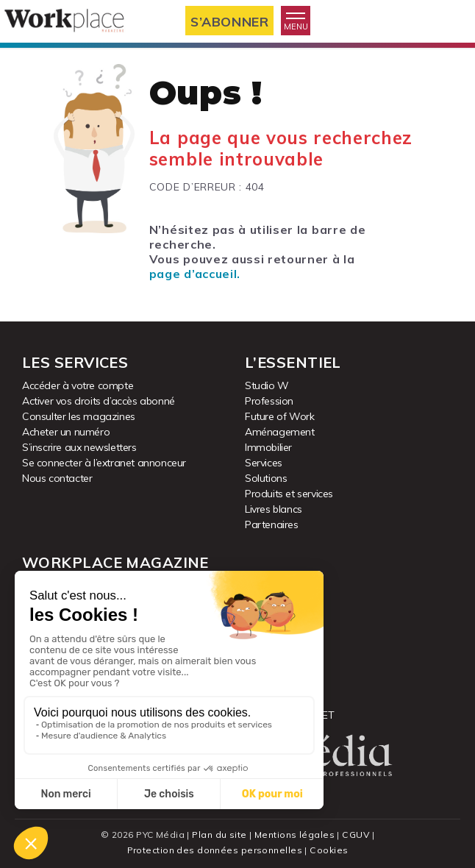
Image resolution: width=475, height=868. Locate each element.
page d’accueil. (195, 274)
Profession (269, 401)
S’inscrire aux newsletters (79, 447)
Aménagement (280, 432)
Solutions (266, 478)
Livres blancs (274, 509)
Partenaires (272, 524)
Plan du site (220, 835)
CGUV (356, 835)
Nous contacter (57, 478)
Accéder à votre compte (78, 385)
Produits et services (289, 494)
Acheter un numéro (66, 432)
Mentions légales (294, 835)
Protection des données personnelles (215, 850)
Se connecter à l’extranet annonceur (104, 463)
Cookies (329, 850)
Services (264, 463)
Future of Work (279, 416)
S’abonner (230, 21)
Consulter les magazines (79, 416)
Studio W (267, 385)
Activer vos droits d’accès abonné (99, 401)
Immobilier (268, 447)
